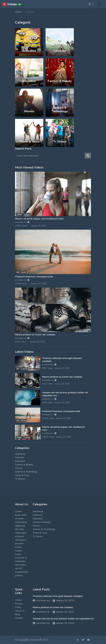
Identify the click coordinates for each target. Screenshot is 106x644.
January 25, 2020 (63, 601)
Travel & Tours (22, 475)
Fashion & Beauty (24, 465)
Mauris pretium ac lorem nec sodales (35, 335)
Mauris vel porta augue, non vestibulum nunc (39, 219)
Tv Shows (20, 479)
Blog (17, 614)
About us (20, 611)
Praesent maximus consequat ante (34, 277)
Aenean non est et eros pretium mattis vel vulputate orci (65, 394)
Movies (19, 468)
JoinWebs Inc (22, 222)
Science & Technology (26, 472)
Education (20, 461)
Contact (19, 618)
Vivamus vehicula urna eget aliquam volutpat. (62, 360)
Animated (20, 454)
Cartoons (20, 458)
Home (18, 12)
